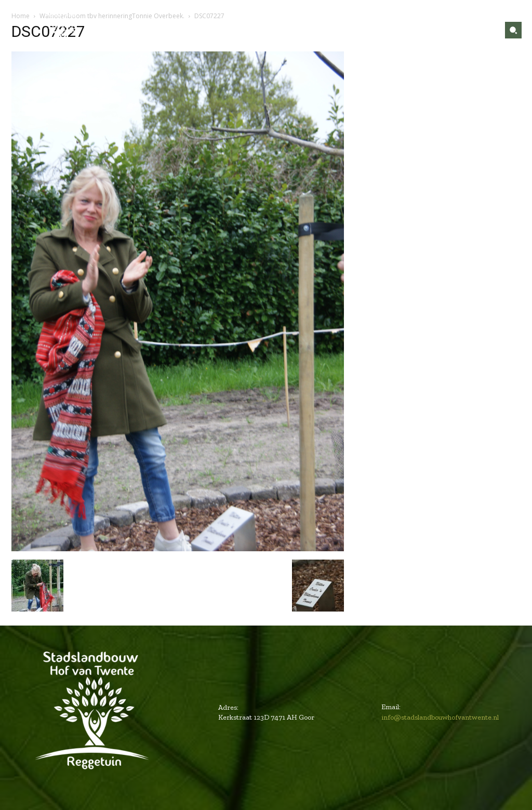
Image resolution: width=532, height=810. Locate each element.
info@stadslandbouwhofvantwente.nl (440, 717)
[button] (513, 30)
